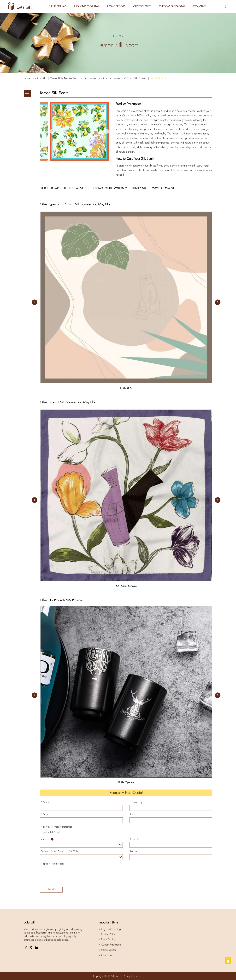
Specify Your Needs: (52, 864)
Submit (51, 890)
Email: (45, 814)
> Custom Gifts (107, 934)
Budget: (134, 851)
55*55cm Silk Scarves (135, 78)
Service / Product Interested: (56, 827)
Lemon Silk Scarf (158, 78)
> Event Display (107, 939)
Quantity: (135, 839)
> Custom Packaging (110, 945)
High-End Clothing (87, 6)
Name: (45, 802)
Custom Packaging (172, 6)
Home (27, 78)
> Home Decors (107, 950)
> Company (105, 955)
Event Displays (57, 6)
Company (199, 6)
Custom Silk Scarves (110, 78)
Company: (137, 802)
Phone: (134, 814)
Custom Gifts (142, 6)
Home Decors (116, 6)
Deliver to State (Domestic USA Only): (60, 851)
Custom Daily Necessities (63, 78)
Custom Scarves (88, 78)
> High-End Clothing (110, 929)
